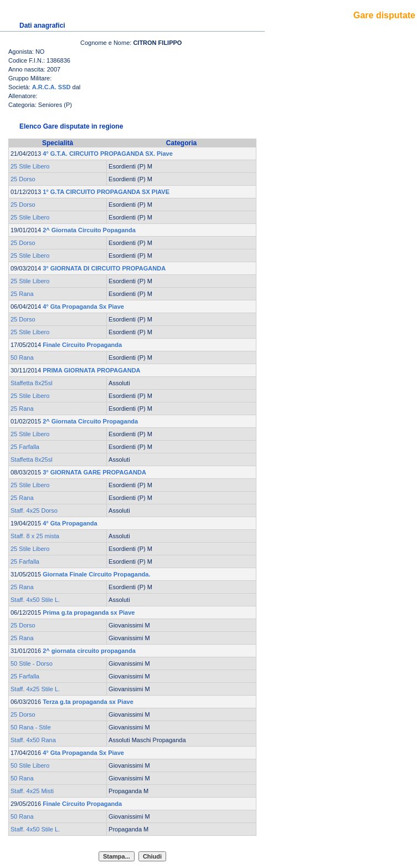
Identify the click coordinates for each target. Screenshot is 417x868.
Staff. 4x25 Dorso (34, 510)
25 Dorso (23, 179)
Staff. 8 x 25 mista (35, 536)
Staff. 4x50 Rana (33, 740)
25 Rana (22, 294)
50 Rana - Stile (31, 727)
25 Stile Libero (30, 166)
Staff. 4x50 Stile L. (35, 600)
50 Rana (22, 358)
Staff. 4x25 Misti (32, 791)
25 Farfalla (25, 447)
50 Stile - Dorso (32, 663)
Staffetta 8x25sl (32, 383)
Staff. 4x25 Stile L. (35, 689)
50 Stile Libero (30, 765)
